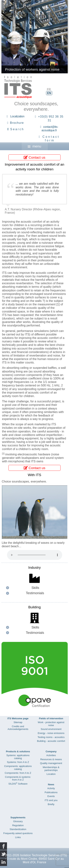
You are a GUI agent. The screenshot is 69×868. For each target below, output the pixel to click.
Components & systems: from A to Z (18, 778)
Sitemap (18, 722)
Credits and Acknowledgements (18, 728)
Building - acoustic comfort (51, 741)
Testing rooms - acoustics (51, 737)
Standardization (18, 829)
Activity (51, 788)
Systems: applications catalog (18, 757)
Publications (51, 792)
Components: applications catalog (18, 768)
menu (34, 146)
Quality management (51, 763)
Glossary (18, 821)
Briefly (51, 804)
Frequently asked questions (18, 833)
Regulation (18, 825)
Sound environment (51, 729)
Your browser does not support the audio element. (35, 555)
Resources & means (51, 759)
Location (51, 774)
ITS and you (51, 800)
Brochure (17, 123)
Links (18, 837)
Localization (17, 116)
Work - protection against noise (51, 724)
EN (49, 93)
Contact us (34, 157)
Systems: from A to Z (18, 762)
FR (49, 89)
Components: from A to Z (18, 773)
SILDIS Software (18, 784)
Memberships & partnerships (51, 769)
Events (51, 796)
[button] (35, 588)
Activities (51, 755)
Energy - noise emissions (51, 733)
